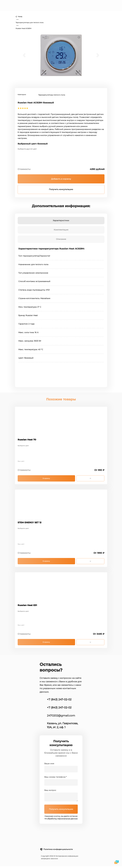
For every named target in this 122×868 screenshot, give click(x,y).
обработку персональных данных (62, 819)
